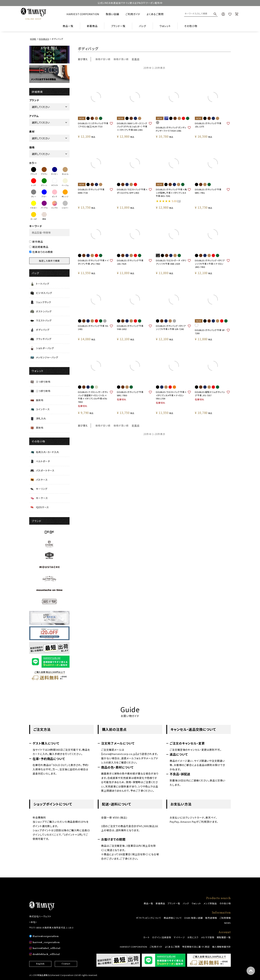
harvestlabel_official (46, 948)
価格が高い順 (121, 59)
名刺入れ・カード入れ (48, 452)
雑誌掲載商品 (39, 247)
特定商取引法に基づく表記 (196, 947)
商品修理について (173, 918)
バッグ (186, 903)
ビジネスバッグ (44, 293)
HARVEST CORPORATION (83, 14)
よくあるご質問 (155, 14)
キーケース (42, 498)
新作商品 (36, 242)
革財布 (40, 428)
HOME (33, 39)
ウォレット (196, 903)
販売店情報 (211, 918)
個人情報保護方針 (221, 947)
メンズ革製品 (210, 903)
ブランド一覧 (174, 903)
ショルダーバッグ (45, 348)
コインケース (43, 409)
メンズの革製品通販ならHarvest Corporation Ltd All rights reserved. (63, 975)
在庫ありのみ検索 (41, 252)
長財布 (40, 400)
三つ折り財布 (43, 382)
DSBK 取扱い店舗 (194, 918)
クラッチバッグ (44, 339)
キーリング (42, 489)
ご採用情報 (225, 918)
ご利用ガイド (133, 14)
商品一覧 (68, 26)
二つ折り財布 (43, 391)
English (40, 964)
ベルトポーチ (43, 461)
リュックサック (44, 302)
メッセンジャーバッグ (47, 357)
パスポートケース (45, 470)
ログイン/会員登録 (162, 937)
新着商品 (92, 26)
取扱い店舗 (112, 14)
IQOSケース (42, 507)
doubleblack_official (46, 954)
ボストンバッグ (44, 311)
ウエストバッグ (44, 320)
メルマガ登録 (208, 937)
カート (146, 937)
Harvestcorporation (46, 936)
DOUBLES (44, 39)
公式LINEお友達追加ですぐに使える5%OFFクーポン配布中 (130, 3)
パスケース (42, 480)
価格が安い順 (103, 59)
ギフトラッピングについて (149, 918)
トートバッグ (42, 284)
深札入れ (41, 418)
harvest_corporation (46, 942)
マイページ (179, 937)
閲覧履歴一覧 (224, 937)
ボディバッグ (43, 330)
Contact (66, 964)
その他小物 (225, 903)
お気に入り (193, 937)
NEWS (227, 923)
